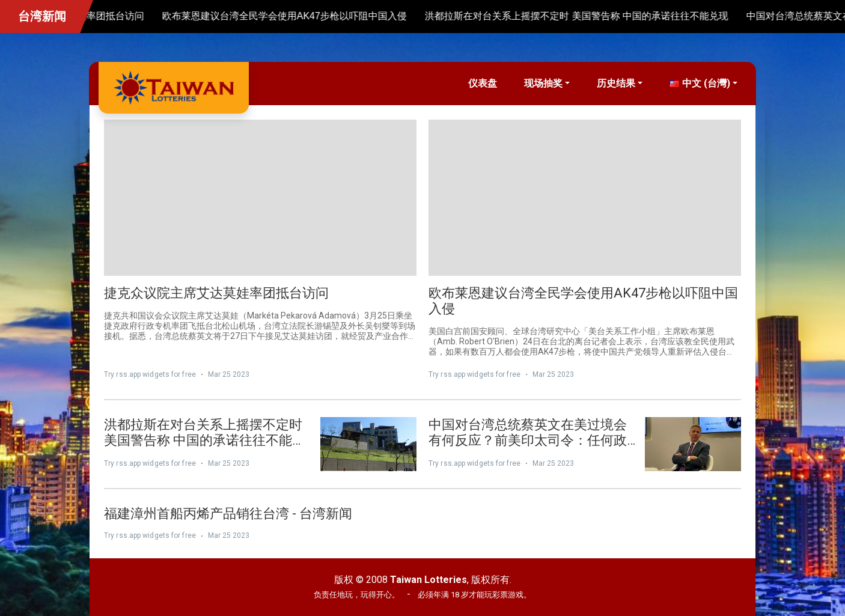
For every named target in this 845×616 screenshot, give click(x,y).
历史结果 (616, 83)
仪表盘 (483, 83)
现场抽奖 (543, 83)
